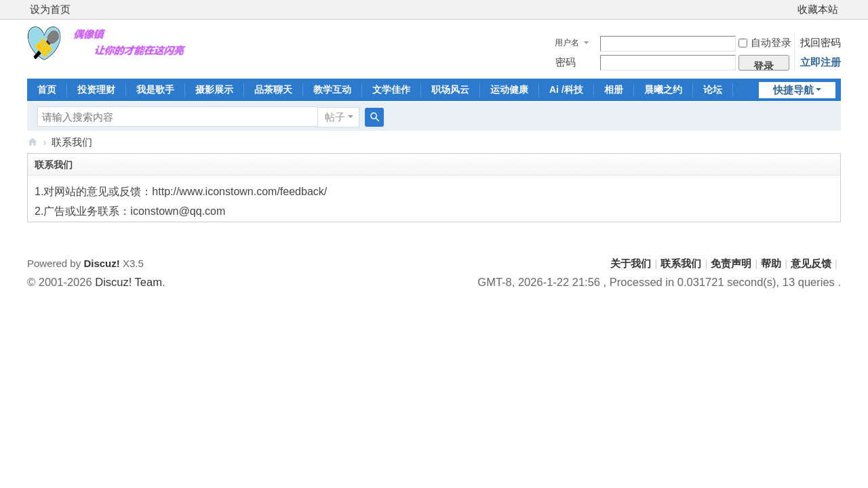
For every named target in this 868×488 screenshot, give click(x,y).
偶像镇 (33, 142)
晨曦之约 (663, 89)
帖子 (335, 117)
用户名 (567, 43)
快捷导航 (793, 90)
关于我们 (631, 263)
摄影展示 (214, 89)
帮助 (771, 263)
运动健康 (509, 89)
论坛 (713, 89)
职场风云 (450, 89)
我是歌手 (155, 89)
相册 (614, 89)
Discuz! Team (129, 282)
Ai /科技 (566, 89)
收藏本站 (818, 9)
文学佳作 (391, 89)
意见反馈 (811, 263)
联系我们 (681, 263)
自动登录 (765, 42)
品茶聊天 (273, 89)
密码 (566, 62)
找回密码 (821, 42)
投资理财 (96, 89)
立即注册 (821, 62)
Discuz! (101, 263)
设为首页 (50, 9)
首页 (47, 89)
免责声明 (731, 263)
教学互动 (332, 89)
